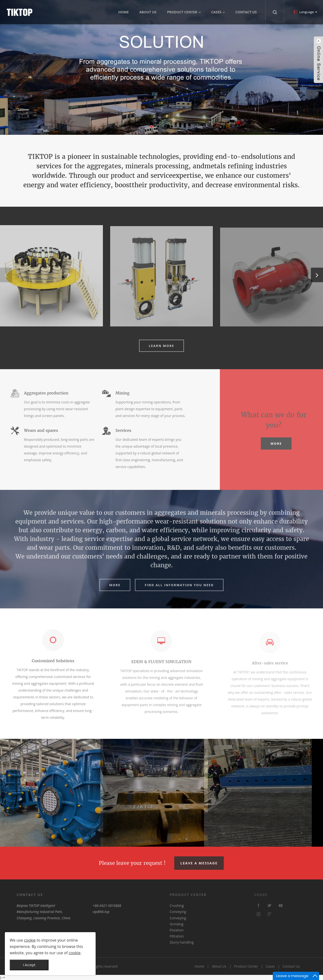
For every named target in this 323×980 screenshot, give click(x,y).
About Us (219, 966)
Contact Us (291, 966)
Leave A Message (206, 863)
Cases (270, 966)
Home (199, 966)
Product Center (246, 966)
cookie (30, 940)
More (293, 443)
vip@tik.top (78, 912)
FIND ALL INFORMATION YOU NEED (179, 591)
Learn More (161, 351)
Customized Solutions (53, 666)
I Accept (29, 965)
